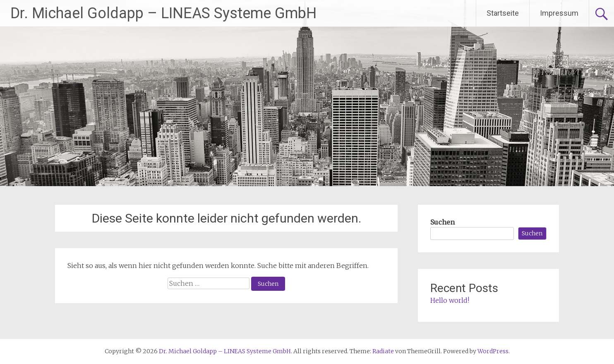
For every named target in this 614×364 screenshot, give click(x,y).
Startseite (503, 13)
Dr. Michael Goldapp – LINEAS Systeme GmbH (163, 13)
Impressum (559, 13)
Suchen (443, 222)
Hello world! (450, 300)
